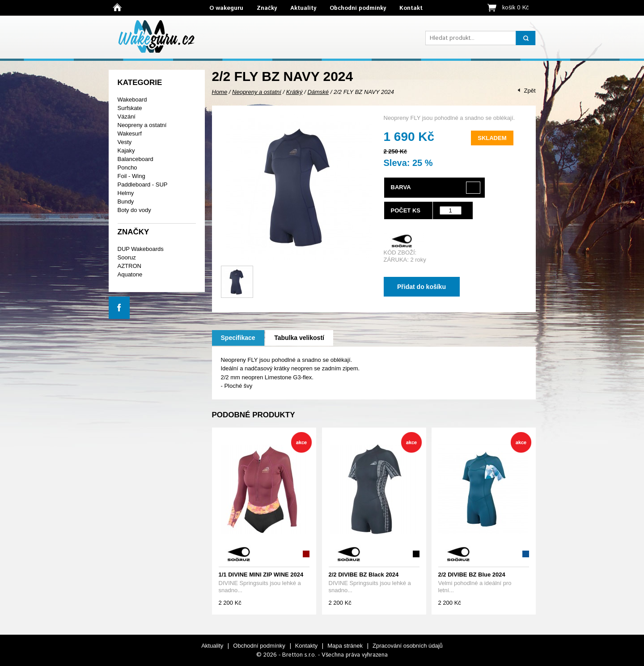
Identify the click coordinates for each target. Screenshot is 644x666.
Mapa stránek (345, 646)
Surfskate (130, 108)
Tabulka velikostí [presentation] (299, 338)
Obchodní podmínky (358, 8)
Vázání (127, 117)
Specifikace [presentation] (238, 338)
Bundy (126, 201)
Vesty (125, 142)
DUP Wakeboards (141, 249)
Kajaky (126, 151)
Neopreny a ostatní (142, 125)
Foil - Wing (131, 176)
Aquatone (130, 274)
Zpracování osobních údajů (408, 646)
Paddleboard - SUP (143, 185)
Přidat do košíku (422, 287)
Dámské (318, 92)
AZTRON (129, 266)
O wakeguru (226, 8)
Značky (267, 8)
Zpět (530, 91)
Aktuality (303, 8)
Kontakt (411, 8)
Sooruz (127, 257)
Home (220, 92)
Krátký (294, 92)
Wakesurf (130, 134)
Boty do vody (134, 210)
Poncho (127, 168)
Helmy (126, 193)
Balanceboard (136, 159)
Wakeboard (132, 100)
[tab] (238, 338)
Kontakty (307, 646)
